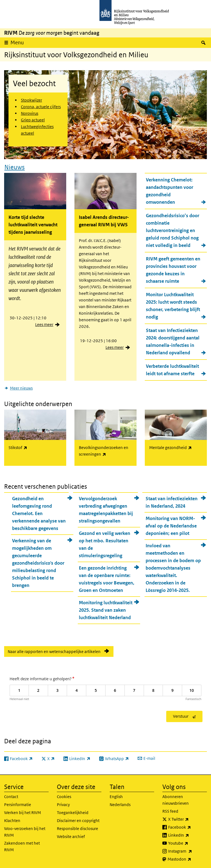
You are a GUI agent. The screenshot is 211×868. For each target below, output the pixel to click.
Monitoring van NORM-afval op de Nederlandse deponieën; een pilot (171, 524)
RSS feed (170, 810)
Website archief (71, 835)
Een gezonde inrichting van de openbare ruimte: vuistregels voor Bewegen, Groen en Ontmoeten (107, 577)
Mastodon (187, 858)
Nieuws (15, 166)
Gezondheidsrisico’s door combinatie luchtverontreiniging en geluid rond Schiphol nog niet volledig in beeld (173, 230)
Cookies (64, 795)
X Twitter (188, 818)
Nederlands (120, 803)
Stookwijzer (31, 100)
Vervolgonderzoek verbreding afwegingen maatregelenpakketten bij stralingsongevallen (106, 508)
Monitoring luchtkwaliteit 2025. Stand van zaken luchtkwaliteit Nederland (106, 608)
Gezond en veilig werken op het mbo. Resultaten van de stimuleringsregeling (105, 542)
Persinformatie (18, 803)
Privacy (63, 803)
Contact (11, 795)
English (116, 795)
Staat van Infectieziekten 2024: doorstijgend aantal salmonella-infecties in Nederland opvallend (173, 341)
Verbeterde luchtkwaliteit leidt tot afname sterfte (172, 369)
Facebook (188, 826)
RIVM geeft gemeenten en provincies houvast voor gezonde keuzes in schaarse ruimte (173, 269)
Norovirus (30, 113)
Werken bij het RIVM (23, 811)
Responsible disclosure (77, 827)
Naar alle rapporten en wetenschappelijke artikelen (54, 650)
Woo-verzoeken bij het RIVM (25, 830)
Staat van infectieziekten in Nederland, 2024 (172, 500)
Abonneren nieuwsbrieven (176, 798)
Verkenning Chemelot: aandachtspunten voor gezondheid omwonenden (170, 190)
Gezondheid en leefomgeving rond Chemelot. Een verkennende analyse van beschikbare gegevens (39, 511)
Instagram (188, 850)
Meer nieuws (21, 387)
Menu (17, 43)
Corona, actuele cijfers (41, 107)
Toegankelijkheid (73, 811)
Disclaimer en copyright (78, 819)
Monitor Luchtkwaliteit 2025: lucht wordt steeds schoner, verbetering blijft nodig (173, 305)
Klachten (12, 819)
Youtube (188, 842)
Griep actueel (33, 120)
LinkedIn (188, 834)
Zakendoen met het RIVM (22, 845)
